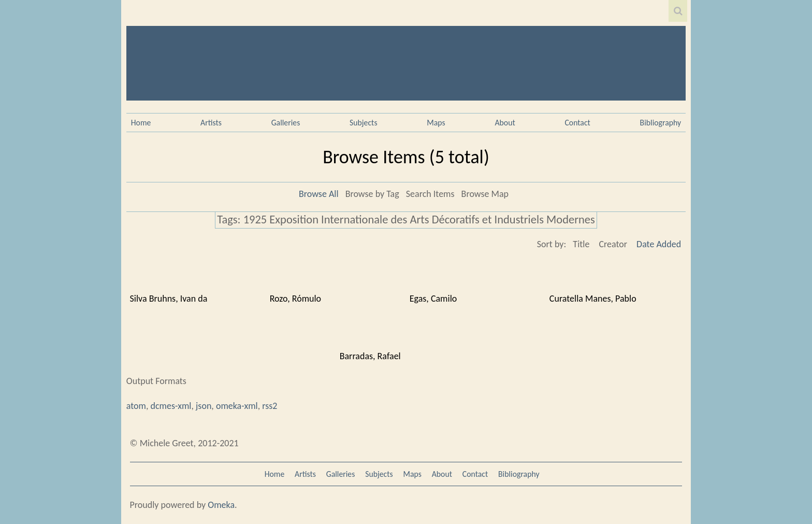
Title (581, 244)
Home (141, 123)
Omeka (221, 505)
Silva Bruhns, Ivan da (169, 299)
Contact (577, 123)
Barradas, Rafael (370, 356)
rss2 (270, 406)
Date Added (659, 244)
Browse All (319, 194)
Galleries (286, 123)
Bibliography (661, 123)
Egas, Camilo (433, 299)
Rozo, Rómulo (295, 299)
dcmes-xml (171, 406)
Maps (436, 123)
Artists (211, 123)
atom (136, 406)
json (204, 406)
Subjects (364, 123)
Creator (613, 244)
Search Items (430, 194)
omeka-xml (237, 406)
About (505, 123)
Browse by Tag (372, 194)
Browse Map (485, 194)
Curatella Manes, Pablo (593, 299)
